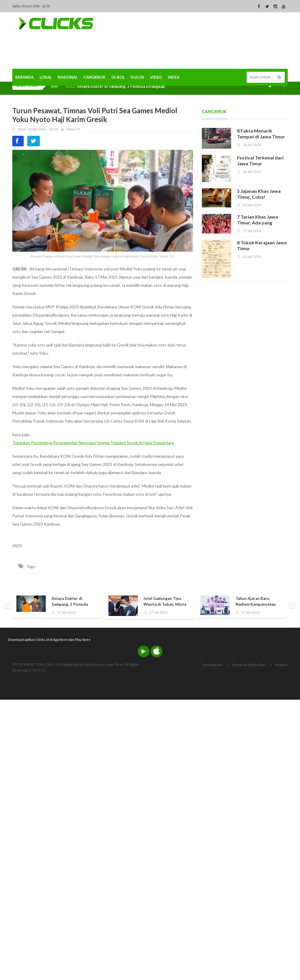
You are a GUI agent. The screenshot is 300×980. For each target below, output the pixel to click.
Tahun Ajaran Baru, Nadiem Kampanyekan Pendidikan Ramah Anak (257, 604)
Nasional (68, 77)
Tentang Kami (212, 665)
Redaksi (282, 665)
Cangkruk (94, 77)
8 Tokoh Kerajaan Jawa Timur (262, 245)
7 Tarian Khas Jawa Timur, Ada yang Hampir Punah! (258, 223)
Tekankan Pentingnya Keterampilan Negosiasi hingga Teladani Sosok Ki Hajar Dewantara (93, 443)
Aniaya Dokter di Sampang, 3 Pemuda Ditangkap (121, 86)
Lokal (46, 77)
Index (174, 77)
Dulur (137, 77)
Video (156, 77)
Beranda (24, 77)
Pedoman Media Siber (249, 665)
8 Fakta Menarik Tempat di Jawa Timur (261, 134)
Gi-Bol (118, 77)
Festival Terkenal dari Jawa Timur (260, 161)
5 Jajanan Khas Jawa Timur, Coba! (259, 194)
